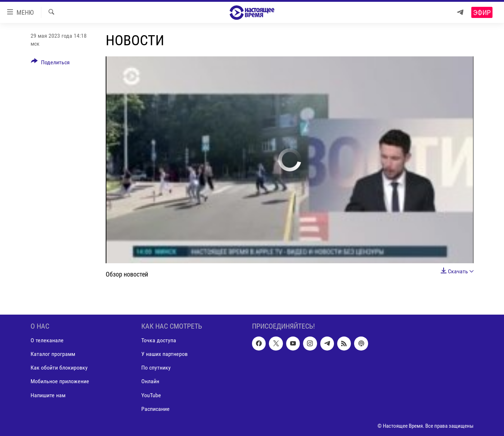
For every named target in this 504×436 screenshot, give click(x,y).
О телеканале (47, 340)
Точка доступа (159, 340)
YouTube (151, 395)
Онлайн (150, 381)
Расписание (155, 409)
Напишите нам (48, 395)
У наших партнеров (164, 354)
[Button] (50, 64)
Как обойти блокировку (59, 368)
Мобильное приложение (60, 381)
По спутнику (156, 368)
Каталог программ (53, 354)
